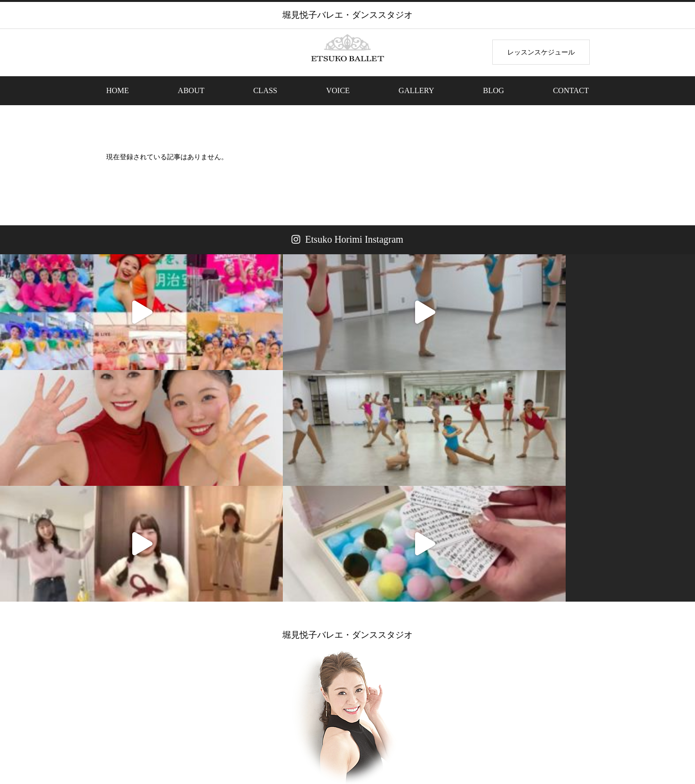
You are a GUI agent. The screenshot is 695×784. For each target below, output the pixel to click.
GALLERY (417, 90)
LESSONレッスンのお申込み (258, 639)
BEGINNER (252, 740)
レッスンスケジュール (541, 52)
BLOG (494, 90)
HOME (118, 90)
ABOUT (191, 90)
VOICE (338, 90)
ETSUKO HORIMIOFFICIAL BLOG (438, 639)
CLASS (265, 90)
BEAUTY (358, 740)
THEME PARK (306, 740)
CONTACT (571, 90)
